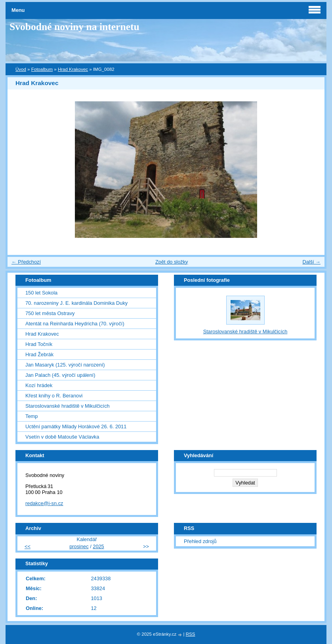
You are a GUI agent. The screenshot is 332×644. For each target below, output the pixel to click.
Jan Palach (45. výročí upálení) (60, 375)
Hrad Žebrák (39, 354)
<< (28, 546)
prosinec (79, 546)
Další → (311, 262)
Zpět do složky (172, 262)
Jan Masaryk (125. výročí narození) (65, 365)
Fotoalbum (42, 69)
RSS (191, 634)
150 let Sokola (41, 293)
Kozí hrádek (39, 385)
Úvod (21, 69)
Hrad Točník (39, 344)
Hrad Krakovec (73, 69)
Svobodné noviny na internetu (74, 27)
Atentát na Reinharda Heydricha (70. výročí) (75, 324)
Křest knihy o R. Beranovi (54, 396)
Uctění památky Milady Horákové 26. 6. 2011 (76, 426)
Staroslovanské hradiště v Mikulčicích (68, 406)
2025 (98, 546)
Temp (31, 416)
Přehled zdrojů (200, 541)
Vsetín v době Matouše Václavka (62, 437)
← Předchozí (26, 262)
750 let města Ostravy (50, 313)
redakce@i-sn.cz (44, 503)
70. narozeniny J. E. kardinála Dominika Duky (76, 303)
